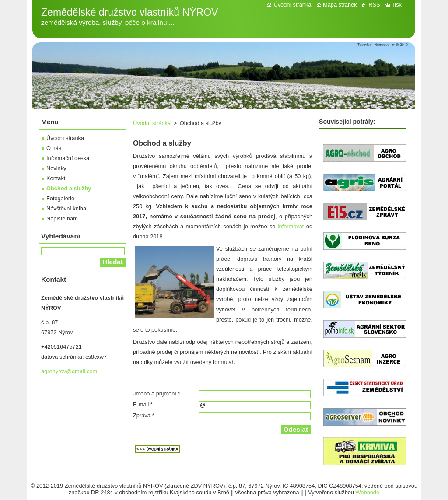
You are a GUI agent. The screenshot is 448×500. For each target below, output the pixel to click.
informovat (291, 226)
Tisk (397, 5)
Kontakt (56, 178)
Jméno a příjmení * (156, 393)
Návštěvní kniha (66, 208)
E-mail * (143, 404)
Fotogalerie (60, 198)
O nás (54, 148)
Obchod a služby (69, 188)
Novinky (56, 168)
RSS (374, 5)
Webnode (368, 492)
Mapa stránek (340, 5)
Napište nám (62, 219)
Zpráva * (143, 415)
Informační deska (68, 158)
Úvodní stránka (152, 123)
